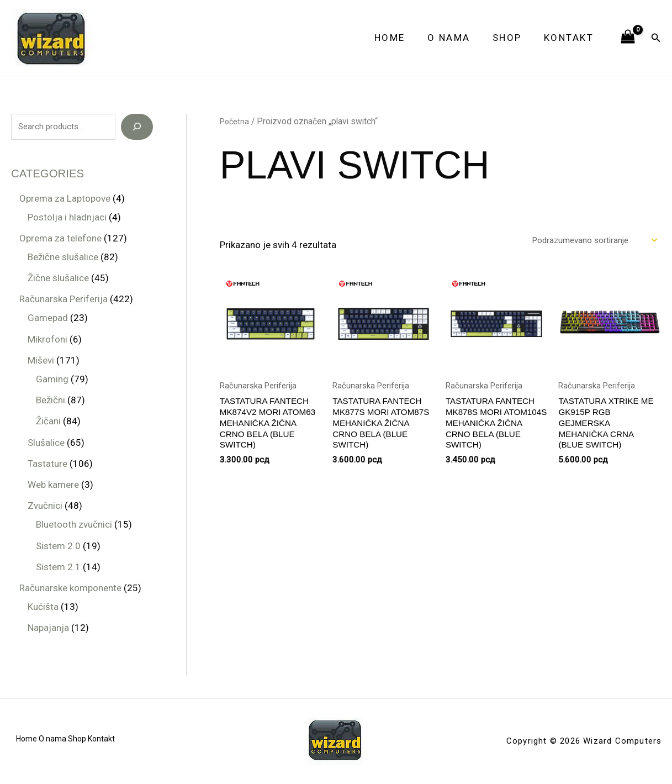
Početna (236, 121)
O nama (457, 38)
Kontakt (571, 38)
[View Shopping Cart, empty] (628, 38)
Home (401, 38)
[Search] (137, 127)
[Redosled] (584, 241)
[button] (656, 38)
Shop (512, 38)
